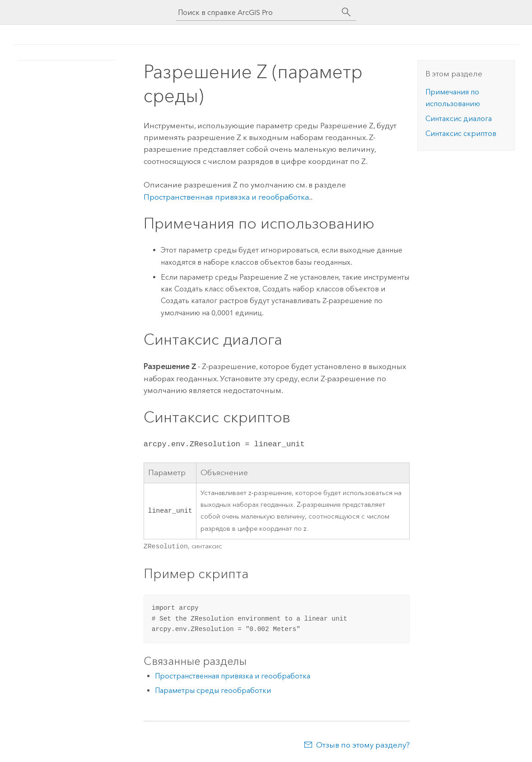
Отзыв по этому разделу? (363, 744)
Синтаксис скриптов (461, 133)
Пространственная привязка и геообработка (226, 197)
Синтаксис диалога (459, 119)
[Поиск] (346, 12)
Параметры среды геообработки (213, 690)
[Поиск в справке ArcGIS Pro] (257, 12)
